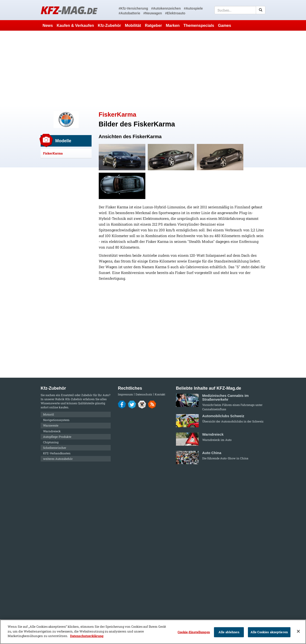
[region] (153, 632)
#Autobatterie (129, 13)
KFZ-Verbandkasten (57, 453)
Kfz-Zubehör (109, 25)
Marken (173, 25)
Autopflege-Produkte (57, 437)
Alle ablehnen (229, 632)
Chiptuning (51, 442)
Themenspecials (199, 25)
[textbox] (240, 10)
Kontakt (160, 394)
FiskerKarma (53, 153)
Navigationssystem (56, 420)
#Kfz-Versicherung (133, 8)
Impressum (125, 394)
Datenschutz (144, 394)
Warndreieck (52, 431)
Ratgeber (153, 25)
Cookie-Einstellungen (194, 632)
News (48, 25)
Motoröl (49, 414)
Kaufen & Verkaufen (75, 25)
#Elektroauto (175, 13)
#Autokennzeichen (166, 8)
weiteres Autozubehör (58, 459)
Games (225, 25)
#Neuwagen (153, 13)
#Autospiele (193, 8)
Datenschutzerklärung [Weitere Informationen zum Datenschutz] (87, 636)
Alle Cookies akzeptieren (269, 632)
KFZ (69, 10)
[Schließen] (298, 631)
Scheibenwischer (55, 448)
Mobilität (133, 25)
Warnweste (51, 425)
